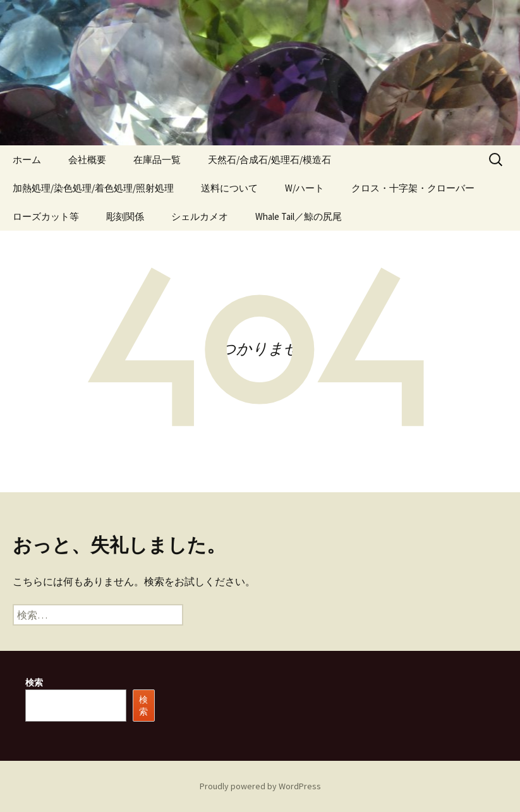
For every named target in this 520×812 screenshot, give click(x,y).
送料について (229, 188)
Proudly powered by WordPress (260, 786)
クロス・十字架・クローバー (413, 188)
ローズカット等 (46, 216)
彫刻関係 (125, 216)
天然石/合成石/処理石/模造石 (269, 160)
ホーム (27, 160)
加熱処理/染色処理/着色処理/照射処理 (93, 188)
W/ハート (305, 188)
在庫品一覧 (157, 160)
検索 (34, 682)
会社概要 (87, 160)
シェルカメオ (200, 216)
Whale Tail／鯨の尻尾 (299, 216)
